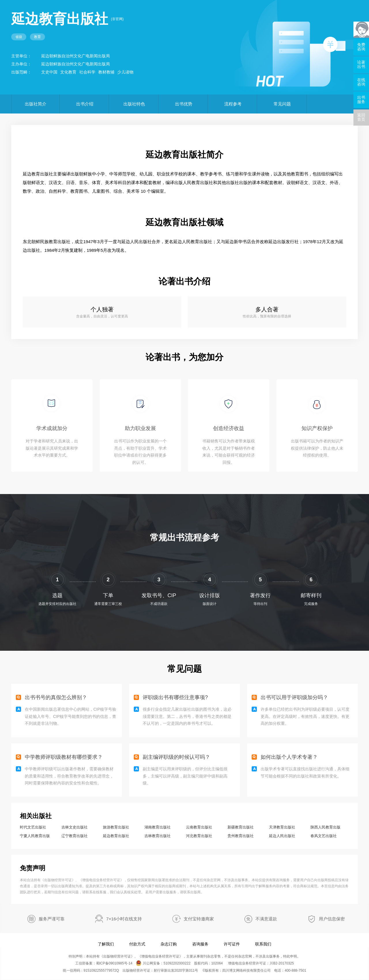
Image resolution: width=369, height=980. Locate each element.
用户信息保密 (332, 919)
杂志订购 (169, 944)
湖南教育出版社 (158, 827)
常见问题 (282, 104)
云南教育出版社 (199, 827)
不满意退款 (266, 919)
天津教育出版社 (282, 827)
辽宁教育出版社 (75, 836)
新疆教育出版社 (241, 827)
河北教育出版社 (199, 836)
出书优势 (184, 104)
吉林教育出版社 (158, 836)
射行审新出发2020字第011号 (176, 970)
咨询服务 (200, 944)
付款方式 (137, 944)
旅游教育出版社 (116, 827)
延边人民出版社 (282, 836)
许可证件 (232, 944)
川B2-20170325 (282, 963)
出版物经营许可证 (58, 880)
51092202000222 (177, 963)
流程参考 (233, 104)
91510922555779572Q (101, 970)
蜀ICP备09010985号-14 (114, 963)
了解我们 (106, 944)
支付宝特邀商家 (199, 919)
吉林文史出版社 (75, 827)
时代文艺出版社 (33, 827)
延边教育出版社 (116, 836)
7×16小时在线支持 (124, 919)
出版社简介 (36, 104)
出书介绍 (85, 104)
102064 (217, 963)
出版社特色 (134, 104)
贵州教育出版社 (241, 836)
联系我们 (263, 944)
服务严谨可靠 (52, 919)
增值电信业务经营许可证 (101, 880)
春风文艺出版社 (324, 836)
